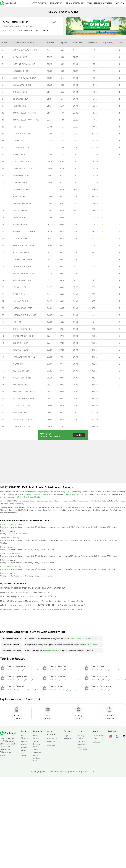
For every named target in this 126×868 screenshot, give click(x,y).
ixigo (66, 736)
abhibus (68, 739)
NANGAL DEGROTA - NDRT (24, 231)
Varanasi (60, 670)
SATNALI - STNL (19, 217)
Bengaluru (113, 670)
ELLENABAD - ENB (20, 141)
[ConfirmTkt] (8, 733)
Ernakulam (119, 690)
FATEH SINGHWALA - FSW (24, 64)
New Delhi (37, 670)
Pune (120, 670)
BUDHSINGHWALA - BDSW (24, 78)
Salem (38, 690)
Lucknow (75, 670)
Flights (24, 741)
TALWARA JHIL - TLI (21, 134)
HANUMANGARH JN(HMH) (74, 507)
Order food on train (78, 639)
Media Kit (51, 742)
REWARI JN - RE (19, 287)
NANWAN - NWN (20, 224)
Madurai (31, 690)
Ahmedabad (69, 680)
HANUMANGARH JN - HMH (24, 113)
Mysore (19, 670)
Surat (77, 680)
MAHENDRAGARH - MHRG (24, 245)
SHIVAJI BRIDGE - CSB (22, 420)
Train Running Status (100, 3)
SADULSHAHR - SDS (21, 71)
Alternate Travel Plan (52, 651)
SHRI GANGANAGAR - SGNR (25, 50)
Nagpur (77, 690)
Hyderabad (28, 670)
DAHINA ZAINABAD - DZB (23, 273)
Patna (54, 670)
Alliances (51, 745)
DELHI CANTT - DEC (21, 371)
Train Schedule (75, 3)
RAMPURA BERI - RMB (22, 204)
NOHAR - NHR (19, 155)
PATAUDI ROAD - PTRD (22, 308)
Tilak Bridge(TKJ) (64, 492)
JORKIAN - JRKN (20, 106)
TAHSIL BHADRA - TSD (22, 169)
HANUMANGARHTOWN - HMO (26, 120)
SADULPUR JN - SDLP (21, 190)
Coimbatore (23, 690)
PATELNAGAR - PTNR (22, 378)
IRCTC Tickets (38, 3)
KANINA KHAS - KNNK (22, 266)
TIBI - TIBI (17, 127)
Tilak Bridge (96, 501)
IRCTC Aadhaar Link (93, 645)
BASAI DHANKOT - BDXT (23, 336)
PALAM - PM (18, 364)
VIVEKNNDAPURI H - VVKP (24, 392)
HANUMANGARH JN (115, 507)
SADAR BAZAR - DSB (21, 406)
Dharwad (122, 680)
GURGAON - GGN (20, 343)
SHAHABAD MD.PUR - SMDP (24, 357)
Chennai (13, 670)
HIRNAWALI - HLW (20, 99)
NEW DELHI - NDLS (20, 413)
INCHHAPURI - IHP (20, 301)
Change (55, 22)
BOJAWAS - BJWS (21, 252)
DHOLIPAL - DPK (20, 92)
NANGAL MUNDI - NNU (22, 280)
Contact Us (52, 739)
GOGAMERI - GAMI (21, 162)
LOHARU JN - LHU (20, 210)
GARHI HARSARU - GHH (23, 329)
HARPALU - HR (19, 197)
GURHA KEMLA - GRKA (22, 259)
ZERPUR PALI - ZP (20, 238)
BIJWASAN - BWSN (21, 350)
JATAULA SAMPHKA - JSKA (24, 315)
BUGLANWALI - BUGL (22, 85)
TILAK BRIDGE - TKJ (21, 427)
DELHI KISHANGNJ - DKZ (23, 399)
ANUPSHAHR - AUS (21, 176)
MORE (120, 3)
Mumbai (67, 670)
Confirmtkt (98, 736)
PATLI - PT (17, 322)
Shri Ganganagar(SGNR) (43, 492)
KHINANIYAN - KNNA (22, 148)
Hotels (24, 744)
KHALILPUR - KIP (19, 294)
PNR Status (56, 3)
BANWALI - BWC (20, 57)
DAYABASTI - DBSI (20, 385)
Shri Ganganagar (81, 501)
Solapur (70, 690)
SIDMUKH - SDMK (20, 183)
